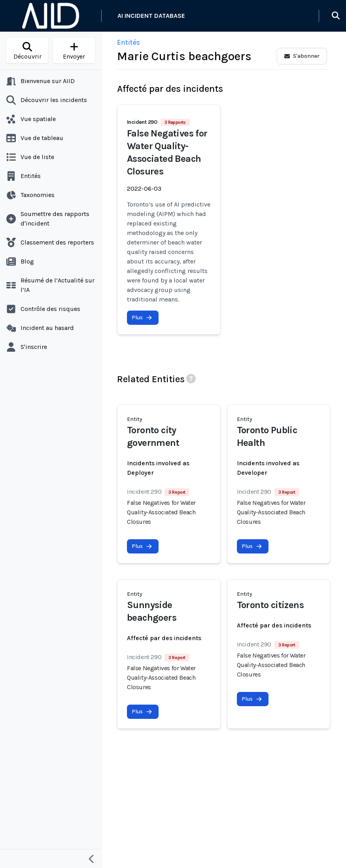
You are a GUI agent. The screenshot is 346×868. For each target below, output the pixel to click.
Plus (142, 317)
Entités (129, 42)
